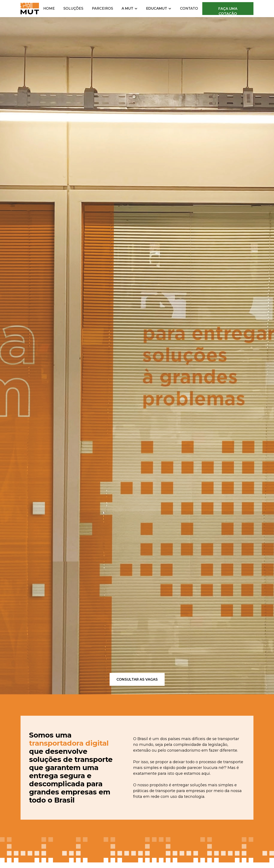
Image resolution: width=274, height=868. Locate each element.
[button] (130, 8)
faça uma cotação (228, 11)
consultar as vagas (137, 679)
